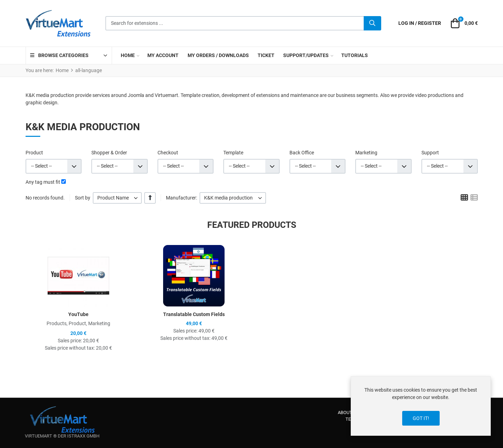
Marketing (366, 153)
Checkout (168, 153)
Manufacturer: (181, 198)
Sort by (83, 198)
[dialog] (421, 406)
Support (430, 153)
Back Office (302, 153)
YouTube (78, 314)
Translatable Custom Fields (194, 314)
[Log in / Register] (420, 23)
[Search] (372, 23)
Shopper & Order (109, 153)
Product (34, 153)
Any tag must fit (43, 182)
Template (233, 153)
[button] (463, 23)
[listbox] (117, 198)
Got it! (421, 418)
